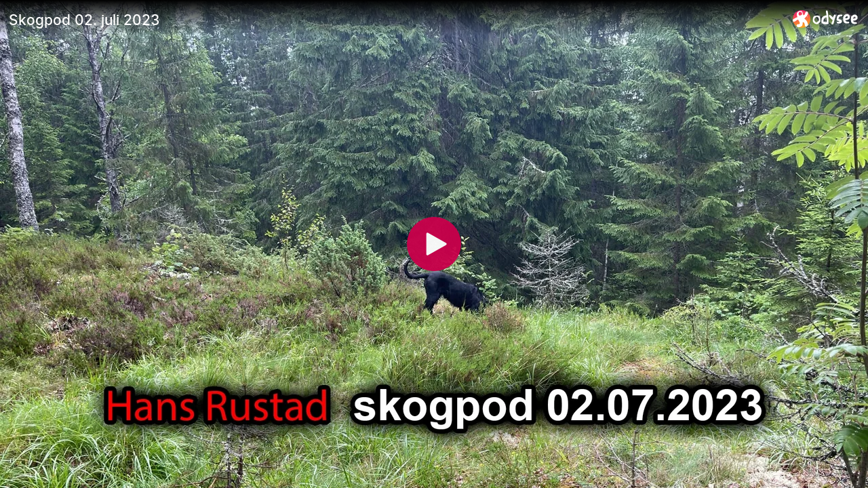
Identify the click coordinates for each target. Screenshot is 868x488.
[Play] (434, 244)
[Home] (826, 19)
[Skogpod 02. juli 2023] (395, 20)
